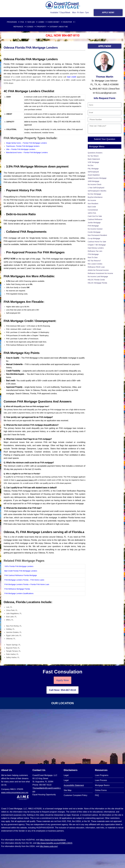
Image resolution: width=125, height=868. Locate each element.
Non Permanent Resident (97, 235)
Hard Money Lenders (96, 248)
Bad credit (10, 381)
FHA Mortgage (93, 226)
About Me (63, 27)
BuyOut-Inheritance (95, 197)
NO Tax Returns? (94, 261)
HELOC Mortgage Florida (97, 283)
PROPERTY (43, 27)
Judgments (27, 371)
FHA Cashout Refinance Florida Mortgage (21, 575)
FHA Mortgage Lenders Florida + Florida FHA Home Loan (27, 584)
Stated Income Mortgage (97, 178)
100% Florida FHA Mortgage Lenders (19, 566)
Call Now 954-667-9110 (62, 36)
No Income (92, 200)
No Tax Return (93, 156)
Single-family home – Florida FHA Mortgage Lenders (26, 143)
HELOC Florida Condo (96, 280)
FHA (23, 22)
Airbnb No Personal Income (98, 270)
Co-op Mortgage (94, 238)
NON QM (32, 22)
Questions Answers (95, 153)
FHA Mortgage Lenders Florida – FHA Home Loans (24, 580)
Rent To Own (93, 257)
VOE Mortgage (93, 162)
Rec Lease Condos (95, 264)
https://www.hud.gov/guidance (53, 840)
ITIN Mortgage (93, 254)
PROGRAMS (13, 22)
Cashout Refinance (95, 219)
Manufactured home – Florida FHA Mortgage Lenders (27, 152)
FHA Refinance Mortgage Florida (17, 589)
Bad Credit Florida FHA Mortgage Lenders (21, 571)
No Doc (91, 165)
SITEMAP (54, 27)
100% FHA (92, 213)
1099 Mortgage (94, 181)
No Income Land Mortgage (98, 277)
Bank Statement (94, 159)
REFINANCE (20, 27)
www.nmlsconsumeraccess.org (15, 792)
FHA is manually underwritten (38, 364)
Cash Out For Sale (95, 216)
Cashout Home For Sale (97, 242)
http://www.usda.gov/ (49, 846)
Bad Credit (92, 207)
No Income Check (95, 184)
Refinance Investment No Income (100, 273)
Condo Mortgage (94, 232)
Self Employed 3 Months (97, 191)
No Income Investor (95, 229)
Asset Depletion (94, 175)
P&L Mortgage (93, 169)
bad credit (72, 77)
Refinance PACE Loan (96, 267)
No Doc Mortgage (94, 194)
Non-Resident (93, 204)
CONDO (31, 27)
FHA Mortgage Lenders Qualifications (19, 593)
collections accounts (45, 371)
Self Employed (93, 172)
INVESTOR (69, 22)
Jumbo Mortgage (94, 223)
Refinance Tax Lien (95, 251)
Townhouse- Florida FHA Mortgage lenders (23, 146)
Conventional (93, 210)
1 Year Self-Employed (96, 188)
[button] (44, 410)
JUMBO (42, 22)
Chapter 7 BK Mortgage (97, 245)
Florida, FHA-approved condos (43, 393)
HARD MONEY (55, 22)
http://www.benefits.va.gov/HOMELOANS (55, 843)
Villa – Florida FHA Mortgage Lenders (21, 149)
